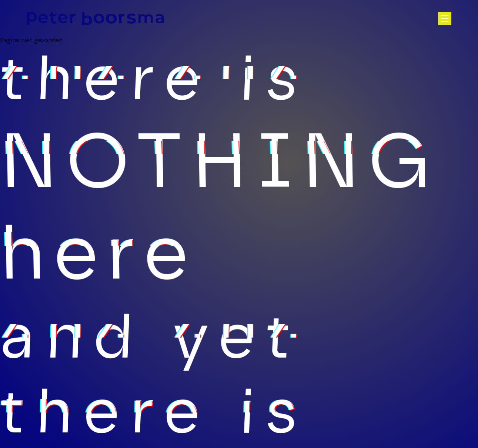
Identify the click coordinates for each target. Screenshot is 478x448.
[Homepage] (95, 19)
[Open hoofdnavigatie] (445, 19)
